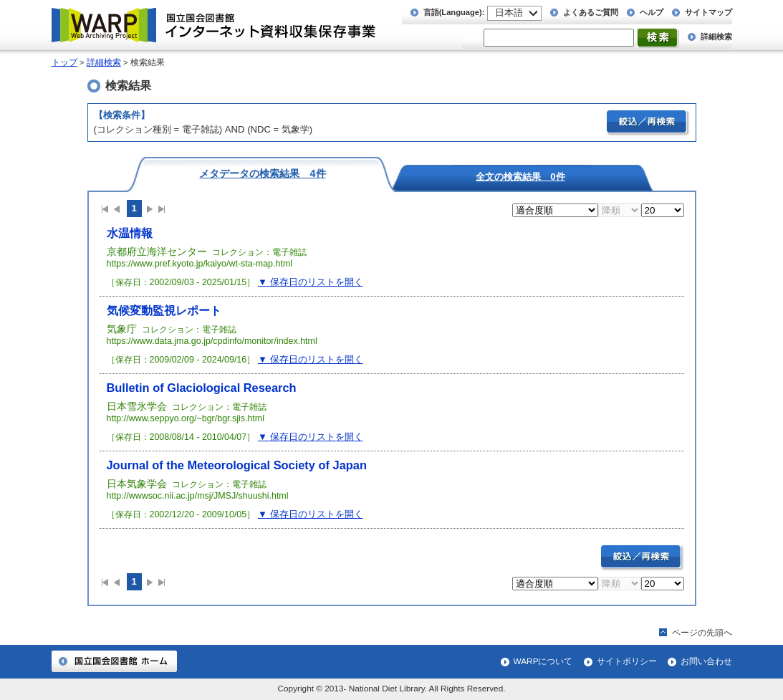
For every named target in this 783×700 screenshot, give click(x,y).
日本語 (509, 13)
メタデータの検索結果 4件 (262, 173)
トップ (64, 62)
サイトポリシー (627, 661)
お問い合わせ (706, 661)
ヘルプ (652, 12)
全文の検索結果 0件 (520, 176)
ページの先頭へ (702, 633)
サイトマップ (708, 12)
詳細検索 (716, 37)
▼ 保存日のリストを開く (311, 282)
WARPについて (543, 661)
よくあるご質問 (591, 12)
